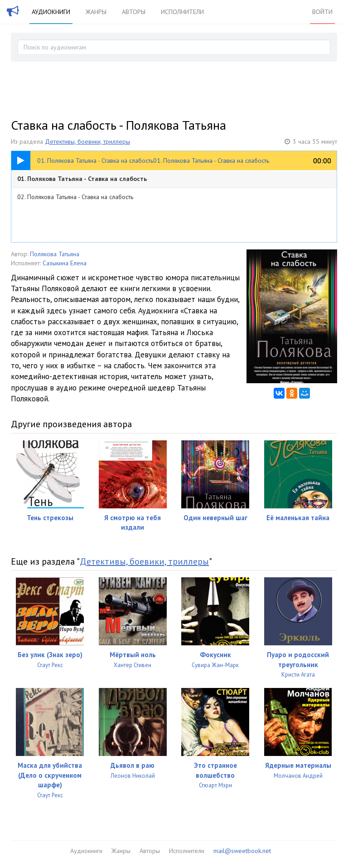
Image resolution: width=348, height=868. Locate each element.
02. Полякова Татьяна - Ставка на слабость (75, 197)
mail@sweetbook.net (242, 851)
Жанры (96, 12)
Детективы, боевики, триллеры (87, 141)
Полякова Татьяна (55, 254)
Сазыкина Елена (65, 263)
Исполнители (182, 12)
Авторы (134, 12)
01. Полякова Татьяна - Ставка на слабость (82, 179)
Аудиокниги (51, 12)
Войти (322, 12)
